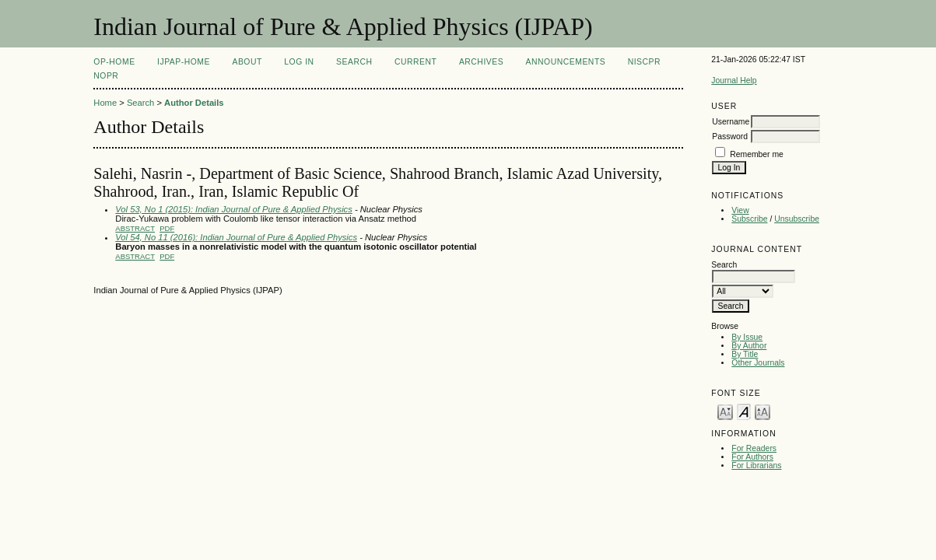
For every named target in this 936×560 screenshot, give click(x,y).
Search (354, 62)
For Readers (754, 448)
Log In (299, 62)
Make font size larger (762, 411)
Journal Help (734, 80)
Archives (481, 62)
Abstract (135, 228)
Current (415, 62)
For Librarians (756, 465)
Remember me (757, 154)
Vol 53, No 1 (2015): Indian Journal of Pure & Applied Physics (234, 209)
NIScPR (644, 62)
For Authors (752, 457)
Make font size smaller (725, 411)
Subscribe (749, 219)
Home (105, 103)
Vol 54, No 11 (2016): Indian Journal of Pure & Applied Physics (236, 237)
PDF (167, 228)
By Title (745, 354)
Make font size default (744, 411)
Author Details (194, 103)
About (247, 62)
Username (731, 122)
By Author (749, 346)
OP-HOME (114, 62)
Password (730, 136)
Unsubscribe (797, 219)
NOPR (106, 76)
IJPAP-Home (184, 62)
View (740, 210)
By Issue (747, 337)
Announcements (566, 62)
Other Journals (758, 363)
